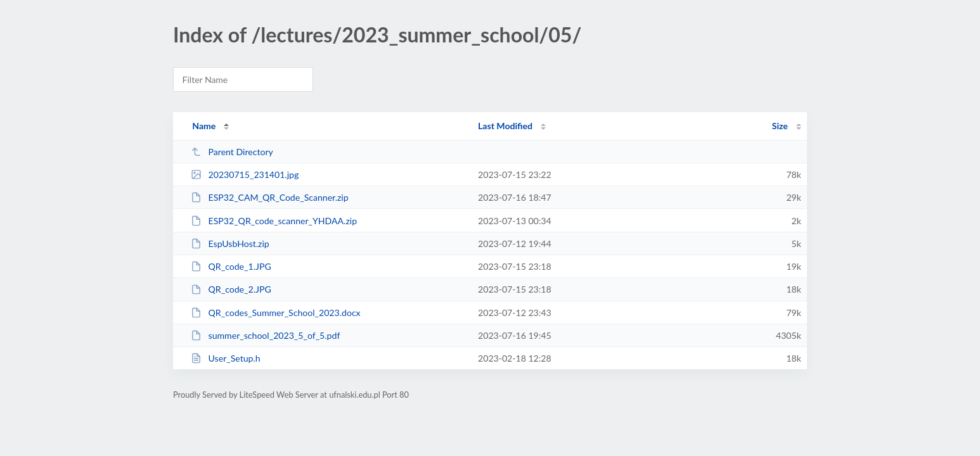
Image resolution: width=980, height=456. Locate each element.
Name (204, 126)
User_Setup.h (226, 358)
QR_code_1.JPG (231, 266)
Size (780, 126)
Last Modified (505, 126)
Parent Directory (232, 152)
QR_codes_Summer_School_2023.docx (275, 313)
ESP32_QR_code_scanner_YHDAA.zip (274, 221)
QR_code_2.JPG (231, 289)
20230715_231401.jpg (245, 174)
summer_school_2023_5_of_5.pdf (265, 335)
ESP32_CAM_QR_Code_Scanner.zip (269, 197)
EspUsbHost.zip (230, 244)
